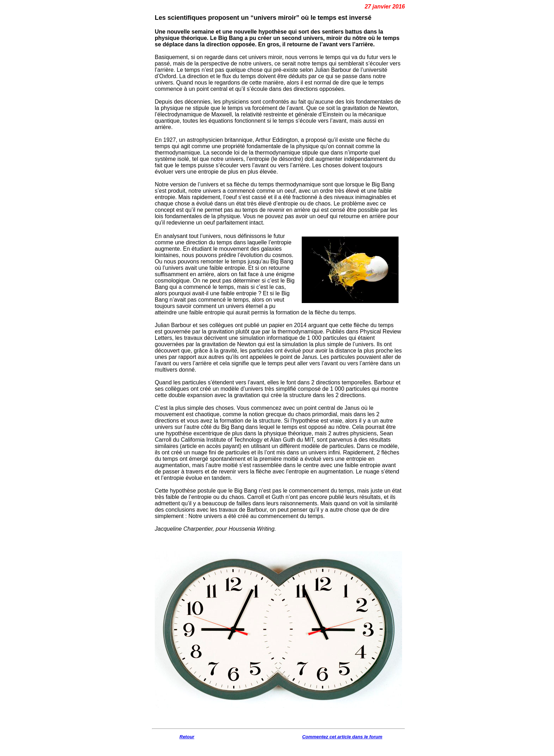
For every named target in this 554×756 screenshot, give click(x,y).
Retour (187, 737)
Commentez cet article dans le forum (342, 737)
